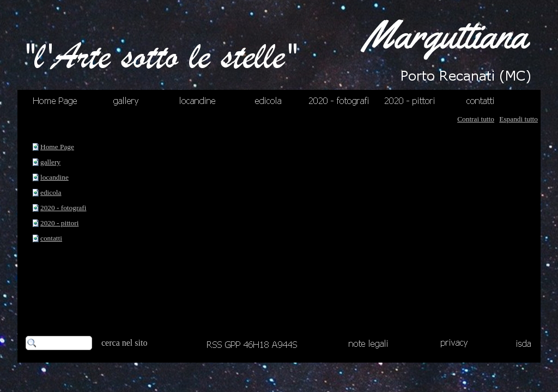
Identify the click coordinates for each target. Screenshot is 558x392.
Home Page (57, 147)
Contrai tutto (476, 119)
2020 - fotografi (63, 208)
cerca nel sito (124, 343)
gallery (50, 162)
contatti (51, 238)
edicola (51, 192)
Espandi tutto (518, 119)
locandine (54, 177)
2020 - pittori (59, 223)
